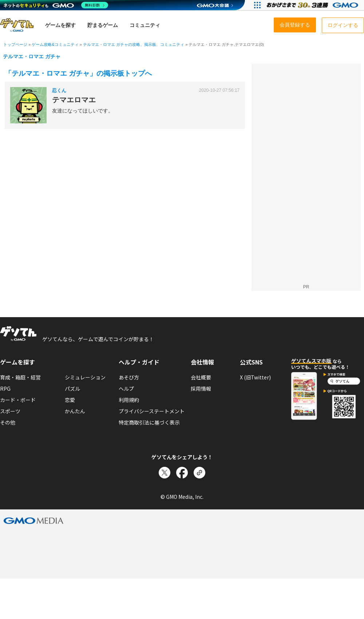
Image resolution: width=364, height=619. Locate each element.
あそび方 (129, 377)
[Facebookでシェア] (182, 473)
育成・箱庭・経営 (20, 377)
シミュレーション (85, 377)
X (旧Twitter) (255, 377)
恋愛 (70, 400)
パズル (72, 389)
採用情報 (201, 389)
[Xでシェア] (165, 473)
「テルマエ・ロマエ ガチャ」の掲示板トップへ (78, 73)
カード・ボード (18, 400)
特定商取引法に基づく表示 (149, 422)
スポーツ (10, 411)
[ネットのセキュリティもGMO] (56, 5)
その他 (8, 422)
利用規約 (129, 400)
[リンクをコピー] (199, 473)
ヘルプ (126, 389)
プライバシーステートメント (152, 411)
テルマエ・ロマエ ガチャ (32, 56)
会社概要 (201, 377)
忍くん (59, 90)
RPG (5, 389)
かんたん (75, 411)
